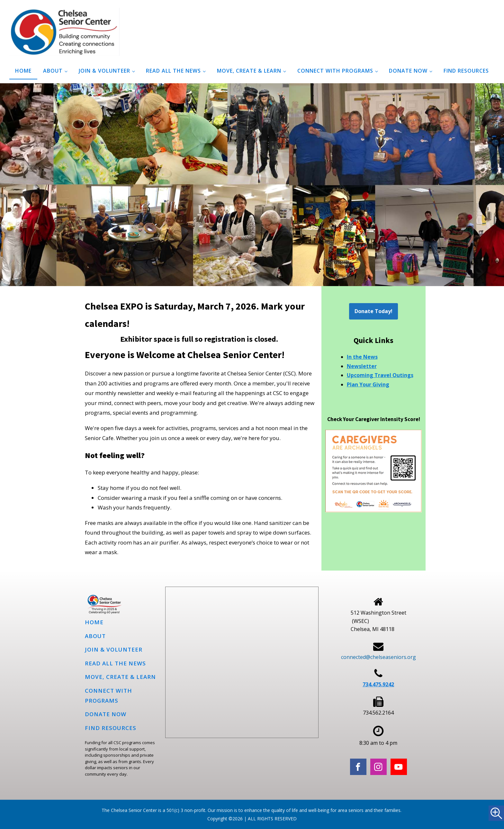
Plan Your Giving (368, 384)
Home (23, 71)
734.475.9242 (378, 684)
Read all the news (173, 71)
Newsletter (362, 366)
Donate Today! (373, 311)
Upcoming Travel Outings (380, 375)
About (53, 71)
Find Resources (466, 71)
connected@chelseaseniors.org (378, 657)
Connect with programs (335, 71)
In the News (362, 357)
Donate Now (408, 71)
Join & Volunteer (104, 71)
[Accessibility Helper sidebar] (496, 813)
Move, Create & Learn (249, 71)
